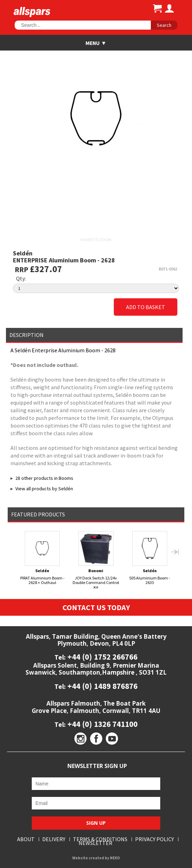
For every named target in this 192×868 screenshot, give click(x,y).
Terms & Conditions (100, 839)
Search (164, 25)
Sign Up (96, 823)
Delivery (54, 839)
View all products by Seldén (44, 489)
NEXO (115, 858)
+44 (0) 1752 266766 (102, 657)
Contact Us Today (96, 607)
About (26, 839)
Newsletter (95, 843)
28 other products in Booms (44, 478)
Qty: (21, 278)
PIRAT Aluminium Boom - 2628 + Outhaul (42, 558)
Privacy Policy (154, 839)
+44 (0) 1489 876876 (102, 686)
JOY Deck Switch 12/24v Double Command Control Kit (96, 560)
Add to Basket (146, 307)
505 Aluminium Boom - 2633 (150, 558)
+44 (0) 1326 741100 (102, 724)
